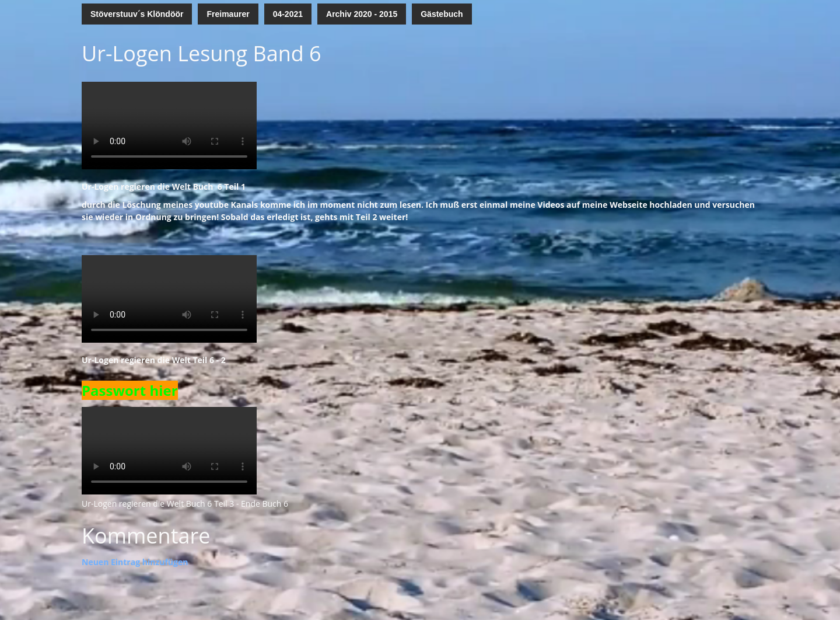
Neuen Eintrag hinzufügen (135, 562)
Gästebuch (442, 14)
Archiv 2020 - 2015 (362, 14)
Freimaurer (228, 14)
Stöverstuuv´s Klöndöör (137, 14)
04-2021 (288, 14)
